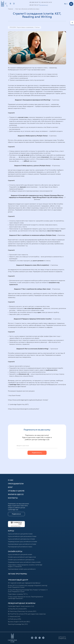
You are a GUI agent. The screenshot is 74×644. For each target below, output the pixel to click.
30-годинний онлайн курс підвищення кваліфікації (24, 583)
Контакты (13, 498)
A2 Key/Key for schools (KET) (17, 609)
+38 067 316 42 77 (34, 5)
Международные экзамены (22, 603)
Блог (10, 487)
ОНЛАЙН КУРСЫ (15, 552)
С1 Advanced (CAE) (14, 617)
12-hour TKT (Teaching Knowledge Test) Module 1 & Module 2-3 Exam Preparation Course (28, 591)
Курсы (11, 531)
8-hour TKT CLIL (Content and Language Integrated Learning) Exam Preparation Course (28, 586)
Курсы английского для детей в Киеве (20, 534)
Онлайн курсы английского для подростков (22, 557)
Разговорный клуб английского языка (20, 547)
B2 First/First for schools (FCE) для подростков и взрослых (27, 614)
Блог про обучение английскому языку (27, 9)
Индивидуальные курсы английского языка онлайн (24, 562)
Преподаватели (16, 484)
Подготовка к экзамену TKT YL (18, 594)
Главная (10, 9)
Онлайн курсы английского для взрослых (21, 560)
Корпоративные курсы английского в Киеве (22, 544)
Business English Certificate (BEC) (19, 622)
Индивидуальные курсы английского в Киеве (23, 542)
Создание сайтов (62, 637)
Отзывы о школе (16, 491)
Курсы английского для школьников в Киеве (22, 537)
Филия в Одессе (16, 494)
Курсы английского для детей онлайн (20, 555)
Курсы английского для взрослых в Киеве (21, 539)
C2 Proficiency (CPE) (15, 619)
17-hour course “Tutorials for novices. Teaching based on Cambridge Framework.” (26, 598)
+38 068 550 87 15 (35, 2)
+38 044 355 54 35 (46, 2)
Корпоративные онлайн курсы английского (22, 569)
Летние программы (17, 574)
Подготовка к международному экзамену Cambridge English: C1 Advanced (25, 566)
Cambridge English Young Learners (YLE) (21, 606)
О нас (11, 480)
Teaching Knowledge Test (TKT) (18, 624)
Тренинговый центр (18, 580)
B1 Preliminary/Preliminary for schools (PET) (22, 611)
